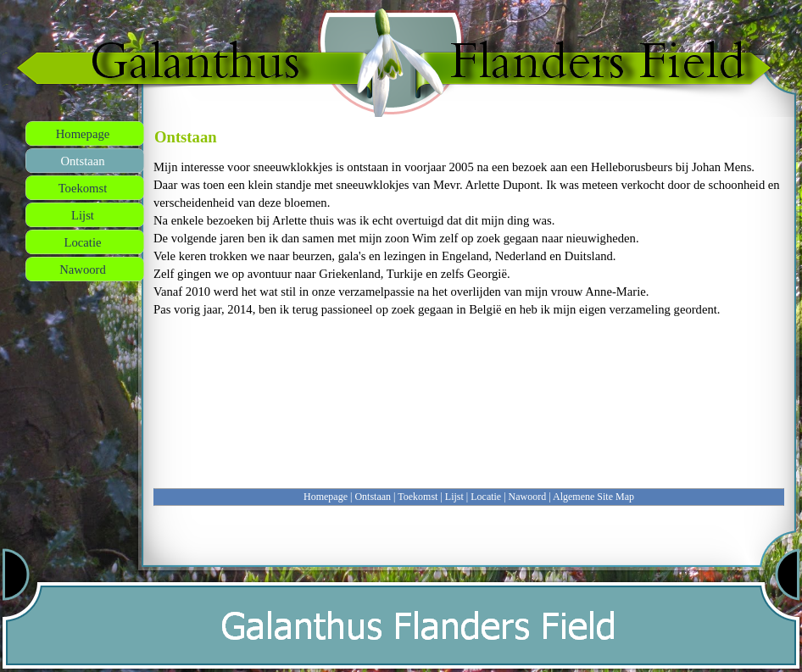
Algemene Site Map (593, 497)
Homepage (326, 497)
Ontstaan (373, 497)
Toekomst (418, 497)
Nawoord (528, 497)
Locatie (486, 497)
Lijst (454, 497)
